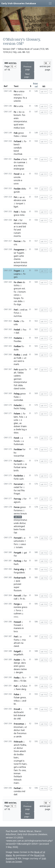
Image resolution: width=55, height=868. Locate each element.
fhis (23, 490)
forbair (17, 467)
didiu (24, 189)
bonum (17, 115)
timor (24, 136)
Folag (17, 394)
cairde (19, 736)
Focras (17, 241)
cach (21, 479)
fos (24, 115)
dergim (19, 672)
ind (19, 490)
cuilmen (18, 613)
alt (15, 373)
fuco (25, 159)
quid (16, 124)
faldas (21, 373)
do (24, 282)
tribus (17, 701)
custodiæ (18, 400)
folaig (23, 408)
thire (16, 433)
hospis (17, 298)
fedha (23, 745)
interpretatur (20, 121)
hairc (24, 764)
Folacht (18, 405)
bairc (16, 757)
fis (24, 98)
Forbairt (18, 461)
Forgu (17, 604)
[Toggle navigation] (50, 3)
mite (22, 215)
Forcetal (18, 484)
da (15, 733)
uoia (24, 200)
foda (23, 212)
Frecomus (19, 724)
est (23, 288)
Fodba (17, 355)
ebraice (17, 200)
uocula (17, 177)
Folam (17, 414)
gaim (16, 256)
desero (17, 669)
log (23, 429)
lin (15, 704)
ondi (22, 310)
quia (18, 581)
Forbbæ (18, 449)
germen (18, 379)
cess (24, 770)
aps (21, 197)
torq (19, 203)
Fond (16, 438)
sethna (23, 767)
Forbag (17, 561)
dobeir (17, 426)
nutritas (18, 316)
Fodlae (17, 346)
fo (25, 141)
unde (16, 523)
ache (22, 256)
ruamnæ (21, 162)
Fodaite (18, 338)
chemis (17, 259)
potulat (18, 584)
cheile (18, 429)
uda (16, 324)
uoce (16, 183)
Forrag (17, 499)
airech (17, 745)
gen (16, 277)
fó (21, 681)
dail (17, 333)
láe (25, 681)
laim (16, 417)
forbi (16, 479)
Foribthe (18, 476)
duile (16, 349)
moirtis (17, 236)
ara (15, 166)
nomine (17, 607)
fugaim (20, 253)
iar (15, 253)
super (17, 587)
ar (15, 226)
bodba (20, 754)
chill (19, 719)
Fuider (17, 660)
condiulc (18, 148)
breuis (24, 262)
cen (15, 301)
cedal (16, 487)
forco (18, 610)
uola (16, 420)
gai (25, 553)
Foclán (17, 189)
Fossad (17, 622)
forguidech (19, 572)
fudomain (19, 444)
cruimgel (18, 761)
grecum (18, 288)
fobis (16, 136)
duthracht (19, 712)
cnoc (16, 617)
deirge (17, 663)
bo (20, 112)
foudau (17, 341)
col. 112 (44, 507)
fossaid (17, 625)
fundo (17, 441)
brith (20, 464)
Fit (15, 106)
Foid (16, 212)
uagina (17, 274)
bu (15, 453)
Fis (15, 91)
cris (15, 244)
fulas (16, 397)
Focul (16, 174)
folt (16, 385)
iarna (24, 467)
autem (17, 262)
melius (17, 128)
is (17, 226)
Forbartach (20, 578)
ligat (16, 207)
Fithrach (18, 742)
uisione (17, 101)
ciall (16, 599)
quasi (21, 369)
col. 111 (44, 92)
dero (24, 663)
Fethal (17, 788)
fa (15, 292)
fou (25, 330)
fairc (16, 770)
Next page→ (27, 75)
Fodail (17, 330)
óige (19, 304)
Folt (16, 369)
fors (16, 544)
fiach (16, 564)
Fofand (17, 141)
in (23, 628)
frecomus (22, 733)
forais (22, 529)
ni (26, 464)
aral (24, 701)
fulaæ (17, 697)
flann (18, 689)
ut (25, 358)
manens (18, 628)
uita (21, 106)
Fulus (16, 694)
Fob (16, 133)
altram (17, 643)
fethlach (18, 776)
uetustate (19, 541)
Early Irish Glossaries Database (19, 3)
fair (15, 533)
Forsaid (18, 538)
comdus (18, 791)
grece (21, 133)
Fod (16, 310)
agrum (17, 502)
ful (21, 220)
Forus (17, 507)
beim (16, 529)
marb (16, 364)
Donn (16, 751)
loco (16, 631)
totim (22, 388)
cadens (17, 376)
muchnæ (18, 154)
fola (21, 417)
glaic (16, 423)
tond (16, 764)
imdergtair (19, 169)
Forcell (17, 596)
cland (16, 388)
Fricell (17, 709)
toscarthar (19, 456)
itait (23, 730)
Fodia (17, 678)
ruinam (17, 233)
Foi (15, 197)
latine (24, 669)
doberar (21, 715)
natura (17, 95)
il (21, 426)
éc (24, 599)
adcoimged (19, 526)
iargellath (18, 654)
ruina (24, 223)
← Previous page (27, 67)
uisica (22, 91)
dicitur (22, 523)
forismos (18, 510)
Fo (15, 112)
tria (24, 640)
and (20, 226)
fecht (16, 408)
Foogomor (19, 250)
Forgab (17, 553)
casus (23, 544)
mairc (16, 783)
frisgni (17, 494)
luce (23, 128)
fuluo (25, 686)
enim (16, 118)
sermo (17, 513)
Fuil (16, 686)
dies (16, 681)
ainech (23, 751)
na (22, 643)
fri (21, 599)
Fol (15, 220)
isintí (20, 361)
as (26, 310)
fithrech (18, 780)
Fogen (17, 271)
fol (15, 230)
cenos (17, 295)
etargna (18, 98)
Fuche (17, 159)
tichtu (17, 285)
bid (24, 226)
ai (23, 197)
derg (24, 689)
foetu (17, 640)
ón (15, 162)
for (24, 449)
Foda (16, 321)
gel (15, 767)
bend (16, 144)
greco (24, 607)
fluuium (18, 590)
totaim (19, 547)
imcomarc (19, 727)
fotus (16, 313)
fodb (19, 358)
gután (17, 192)
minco (21, 166)
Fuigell (17, 651)
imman (17, 773)
